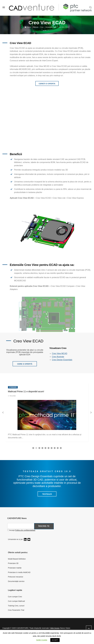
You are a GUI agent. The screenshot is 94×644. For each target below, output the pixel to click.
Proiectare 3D (13, 563)
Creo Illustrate (58, 357)
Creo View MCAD (60, 353)
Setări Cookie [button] (42, 640)
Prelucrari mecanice (16, 577)
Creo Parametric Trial (16, 610)
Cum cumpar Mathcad (16, 601)
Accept (21, 530)
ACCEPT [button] (55, 640)
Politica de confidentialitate (25, 530)
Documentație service (16, 581)
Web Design (55, 628)
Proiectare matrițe (15, 568)
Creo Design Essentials (62, 360)
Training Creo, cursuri (16, 606)
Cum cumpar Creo (15, 597)
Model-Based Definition (17, 559)
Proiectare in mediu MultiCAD (19, 572)
